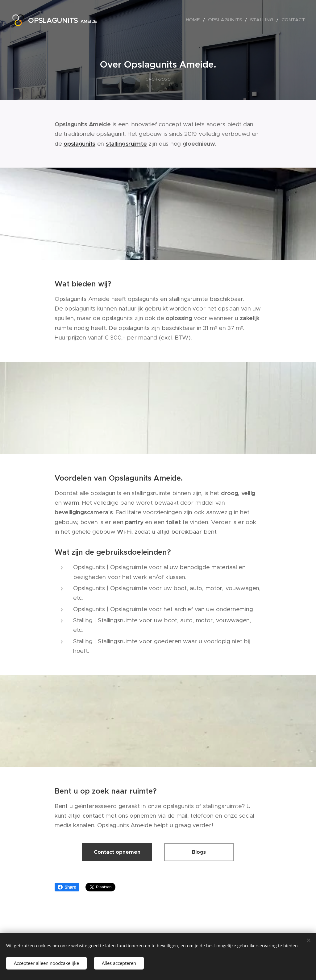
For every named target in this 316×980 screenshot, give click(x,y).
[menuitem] (208, 20)
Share (67, 887)
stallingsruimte (126, 144)
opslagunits (79, 144)
